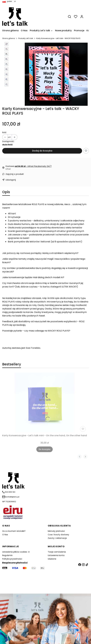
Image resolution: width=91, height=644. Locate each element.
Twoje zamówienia (57, 552)
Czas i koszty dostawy (58, 535)
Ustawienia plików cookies (15, 552)
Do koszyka (45, 449)
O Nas (5, 535)
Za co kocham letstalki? (14, 531)
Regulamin (7, 555)
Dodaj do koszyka (42, 151)
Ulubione (52, 559)
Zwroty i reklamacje (57, 538)
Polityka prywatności (12, 559)
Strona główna (9, 38)
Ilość (4, 132)
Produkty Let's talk (26, 38)
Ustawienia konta (56, 555)
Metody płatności (56, 531)
